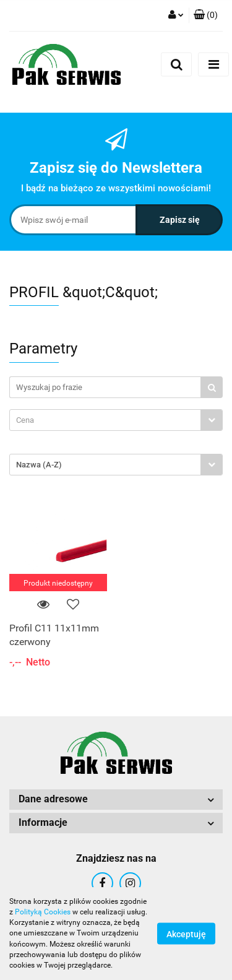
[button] (206, 15)
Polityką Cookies (43, 912)
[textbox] (105, 420)
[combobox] (116, 420)
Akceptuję (186, 934)
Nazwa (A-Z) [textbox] (39, 465)
